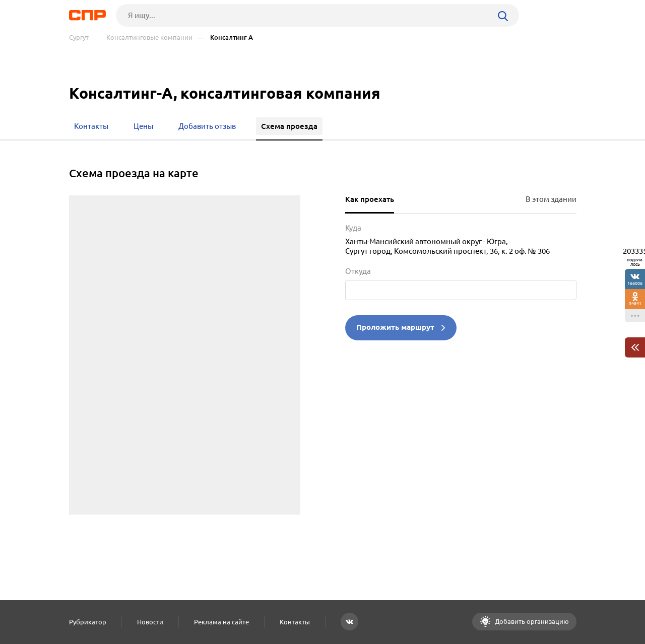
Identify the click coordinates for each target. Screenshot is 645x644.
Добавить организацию (531, 621)
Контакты (295, 622)
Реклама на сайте (221, 622)
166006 (635, 283)
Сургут (79, 38)
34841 (635, 303)
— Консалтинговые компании (143, 38)
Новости (150, 622)
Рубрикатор (88, 622)
